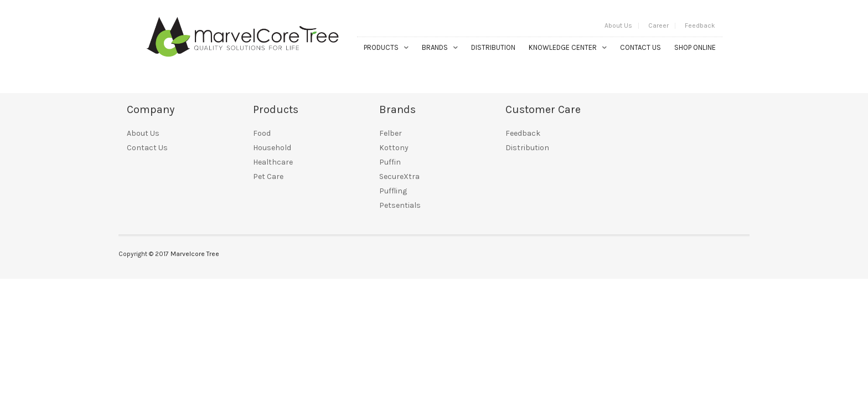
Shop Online (695, 47)
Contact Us (640, 47)
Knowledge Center (563, 47)
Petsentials (400, 205)
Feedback (700, 25)
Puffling (393, 191)
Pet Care (268, 177)
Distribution (493, 47)
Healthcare (273, 162)
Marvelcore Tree (195, 254)
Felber (391, 133)
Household (272, 148)
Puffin (390, 162)
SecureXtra (399, 177)
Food (262, 133)
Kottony (394, 148)
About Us (618, 25)
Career (658, 25)
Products (381, 47)
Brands (435, 47)
